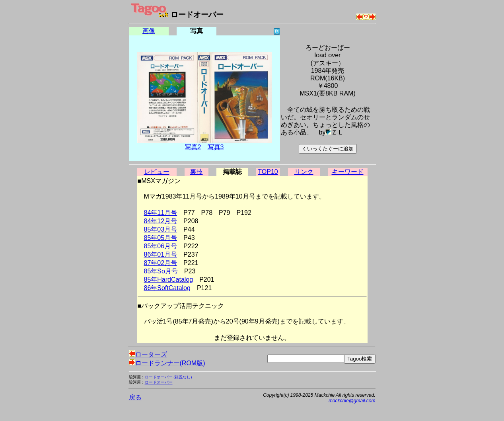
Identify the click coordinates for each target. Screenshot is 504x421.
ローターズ (148, 354)
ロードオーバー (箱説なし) (168, 377)
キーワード (348, 172)
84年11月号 (161, 213)
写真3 (216, 147)
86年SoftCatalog (167, 288)
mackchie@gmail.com (352, 401)
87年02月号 (161, 263)
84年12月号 (161, 221)
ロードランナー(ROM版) (167, 363)
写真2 (193, 147)
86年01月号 (161, 254)
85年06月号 (161, 246)
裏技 (197, 172)
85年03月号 (161, 229)
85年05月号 (161, 238)
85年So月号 (161, 271)
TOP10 (268, 172)
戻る (135, 397)
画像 (149, 31)
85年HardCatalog (169, 280)
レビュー (157, 172)
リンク (304, 172)
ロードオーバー (159, 382)
